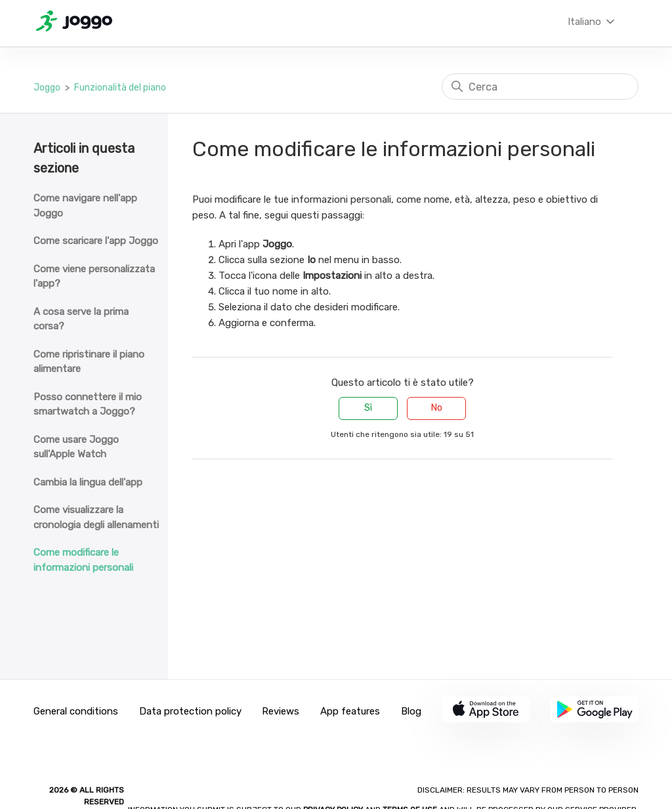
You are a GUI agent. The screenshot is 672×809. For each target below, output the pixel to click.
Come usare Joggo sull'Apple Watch (76, 447)
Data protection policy (190, 711)
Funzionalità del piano (120, 88)
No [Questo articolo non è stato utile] (437, 408)
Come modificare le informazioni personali (83, 560)
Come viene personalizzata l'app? (94, 277)
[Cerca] (540, 87)
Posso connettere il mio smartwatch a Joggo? (88, 405)
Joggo (47, 88)
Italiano (592, 22)
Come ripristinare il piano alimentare (89, 362)
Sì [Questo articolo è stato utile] (368, 408)
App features (350, 711)
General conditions (76, 711)
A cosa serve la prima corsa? (81, 319)
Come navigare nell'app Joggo (85, 206)
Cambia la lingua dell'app (88, 482)
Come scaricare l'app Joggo (96, 241)
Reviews (281, 711)
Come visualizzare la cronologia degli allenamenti (96, 517)
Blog (411, 711)
